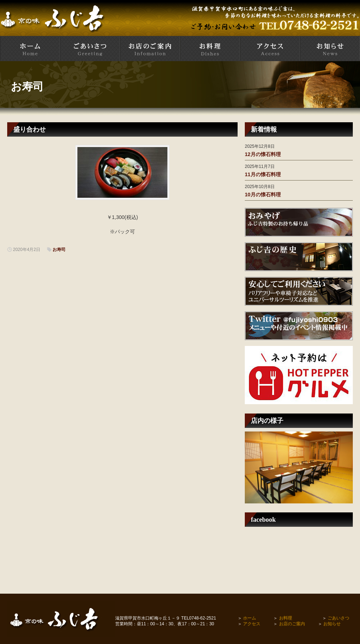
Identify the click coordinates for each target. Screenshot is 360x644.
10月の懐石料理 (263, 195)
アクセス (252, 624)
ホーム (249, 618)
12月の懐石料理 (263, 154)
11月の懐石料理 (263, 174)
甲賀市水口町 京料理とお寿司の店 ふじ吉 (30, 49)
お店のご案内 (292, 624)
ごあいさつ (338, 618)
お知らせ (332, 624)
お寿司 (27, 86)
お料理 (285, 618)
